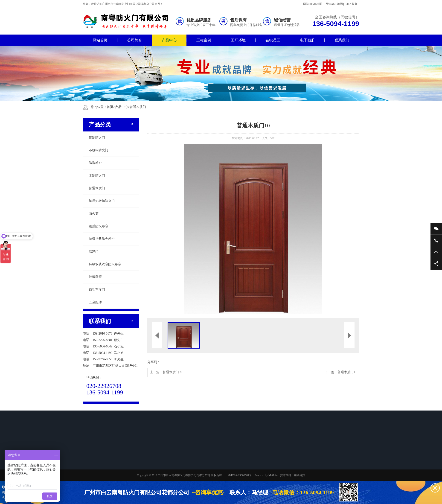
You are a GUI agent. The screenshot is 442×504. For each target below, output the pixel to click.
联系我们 (342, 40)
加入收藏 (352, 4)
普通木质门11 (347, 372)
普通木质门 (138, 107)
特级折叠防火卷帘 (102, 239)
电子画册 (307, 40)
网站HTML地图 (313, 4)
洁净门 (94, 252)
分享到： (154, 362)
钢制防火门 (97, 138)
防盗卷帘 (95, 163)
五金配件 (95, 302)
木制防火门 (97, 176)
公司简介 (135, 40)
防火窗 (94, 214)
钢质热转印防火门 (102, 201)
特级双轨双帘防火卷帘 (105, 264)
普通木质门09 (172, 372)
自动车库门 (97, 290)
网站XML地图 (334, 4)
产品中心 (169, 40)
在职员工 (273, 40)
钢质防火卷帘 (99, 226)
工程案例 (204, 40)
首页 (111, 107)
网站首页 (100, 40)
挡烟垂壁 (95, 277)
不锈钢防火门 (99, 150)
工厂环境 (238, 40)
